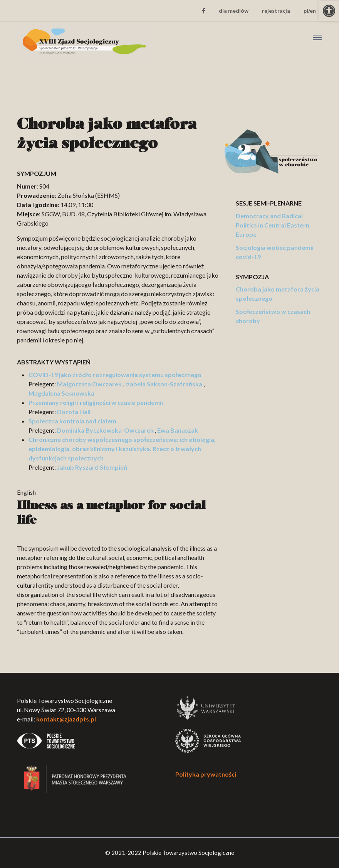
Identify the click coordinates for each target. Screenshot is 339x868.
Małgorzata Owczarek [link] (89, 384)
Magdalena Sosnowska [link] (61, 393)
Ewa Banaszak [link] (178, 430)
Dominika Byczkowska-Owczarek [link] (105, 430)
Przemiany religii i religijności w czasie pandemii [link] (96, 402)
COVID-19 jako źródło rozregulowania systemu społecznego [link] (115, 375)
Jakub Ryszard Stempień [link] (92, 467)
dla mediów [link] (234, 11)
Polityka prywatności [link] (206, 774)
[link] (329, 11)
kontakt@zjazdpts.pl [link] (66, 719)
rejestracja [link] (276, 11)
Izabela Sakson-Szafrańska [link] (164, 384)
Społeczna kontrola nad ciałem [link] (72, 421)
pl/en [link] (310, 11)
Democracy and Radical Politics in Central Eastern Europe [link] (273, 225)
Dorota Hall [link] (74, 412)
